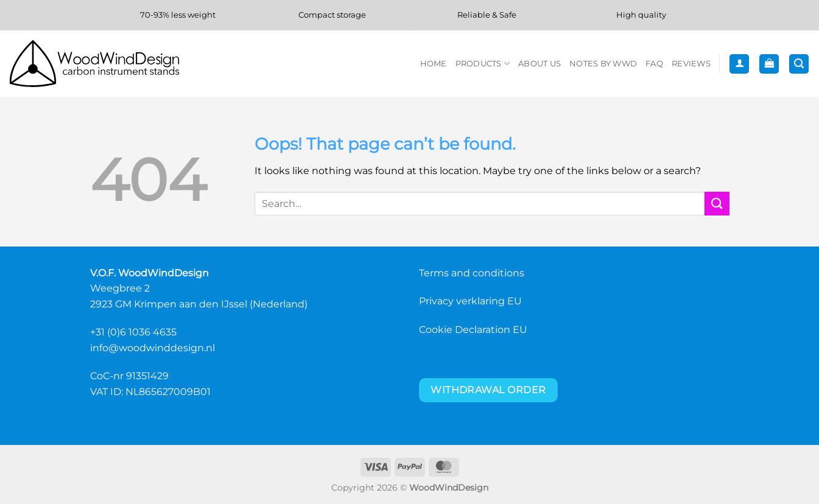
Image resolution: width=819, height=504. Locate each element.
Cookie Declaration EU (473, 330)
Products (483, 64)
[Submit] (717, 204)
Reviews (691, 64)
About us (540, 64)
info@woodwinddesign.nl (153, 348)
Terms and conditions (472, 273)
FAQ (654, 64)
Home (434, 64)
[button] (739, 64)
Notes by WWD (603, 64)
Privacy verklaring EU (470, 301)
